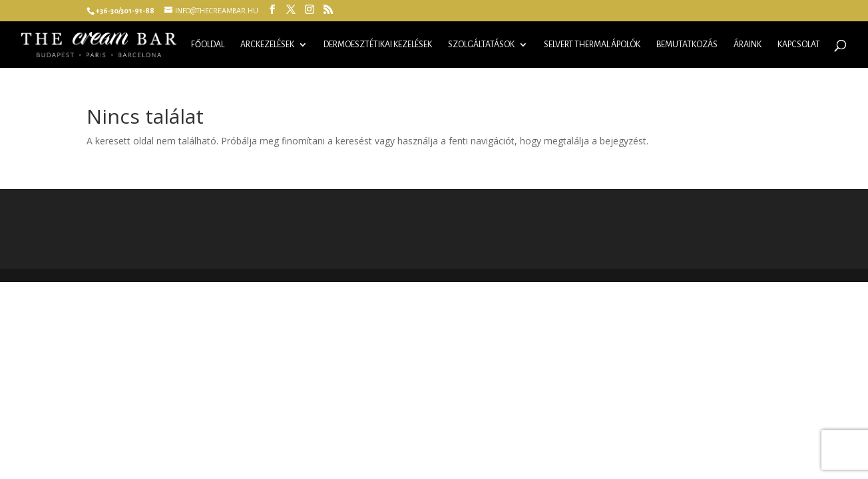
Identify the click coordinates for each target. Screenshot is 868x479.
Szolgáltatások (481, 45)
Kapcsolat (799, 45)
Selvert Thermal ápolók (592, 45)
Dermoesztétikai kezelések (378, 45)
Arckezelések (267, 45)
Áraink (748, 45)
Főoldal (208, 45)
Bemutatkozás (687, 45)
